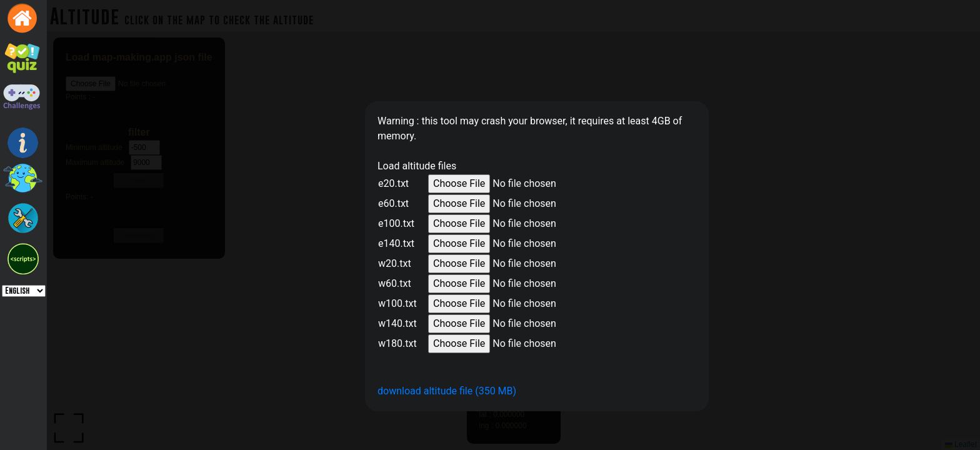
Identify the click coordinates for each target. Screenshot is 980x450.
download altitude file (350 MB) (447, 391)
